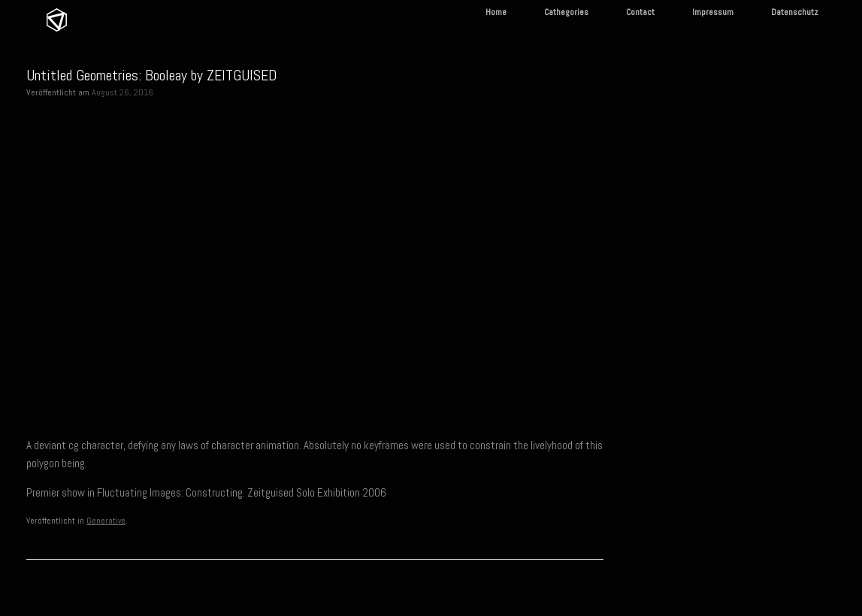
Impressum (713, 12)
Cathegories (566, 12)
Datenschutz (795, 12)
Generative (106, 521)
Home (496, 12)
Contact (640, 12)
